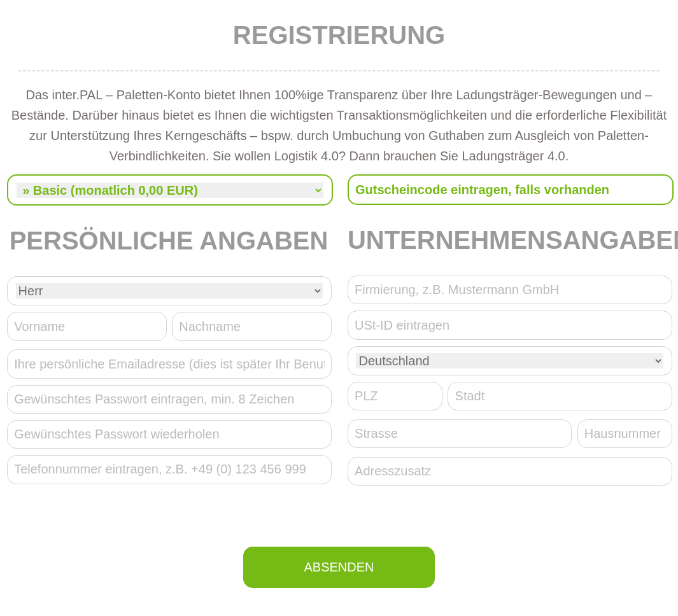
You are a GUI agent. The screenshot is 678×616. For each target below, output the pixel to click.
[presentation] (339, 519)
